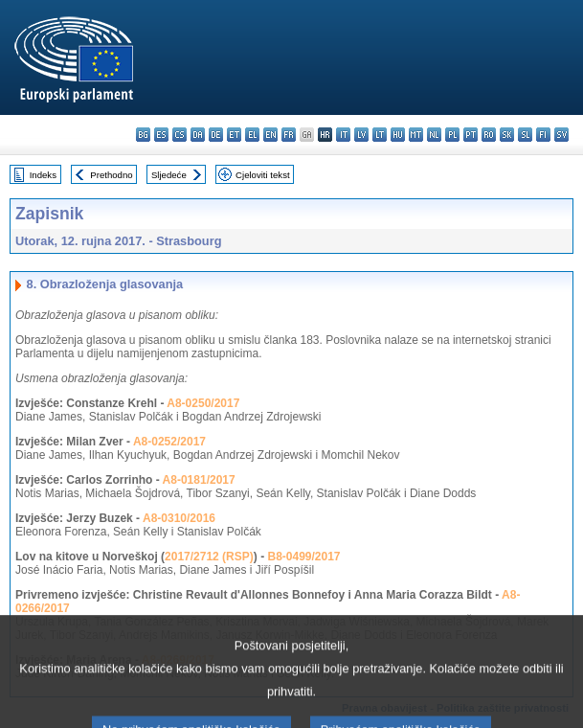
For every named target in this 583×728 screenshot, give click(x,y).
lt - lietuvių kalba (380, 135)
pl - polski (452, 135)
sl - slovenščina (525, 135)
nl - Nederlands (434, 135)
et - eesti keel (234, 135)
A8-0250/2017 (203, 403)
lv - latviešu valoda (361, 135)
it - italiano (343, 135)
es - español (161, 135)
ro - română (489, 135)
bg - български (143, 135)
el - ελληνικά (252, 135)
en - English (270, 135)
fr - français (289, 135)
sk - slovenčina (507, 135)
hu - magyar (398, 135)
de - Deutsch (216, 135)
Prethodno (111, 175)
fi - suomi (543, 135)
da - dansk (198, 135)
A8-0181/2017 (199, 480)
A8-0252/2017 (169, 442)
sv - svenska (561, 135)
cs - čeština (179, 135)
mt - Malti (416, 135)
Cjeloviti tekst (263, 175)
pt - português (471, 135)
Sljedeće (169, 175)
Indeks (43, 175)
